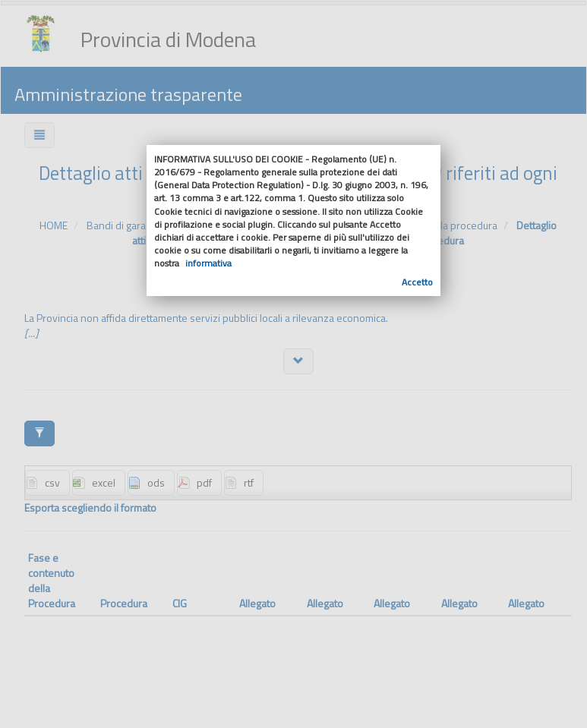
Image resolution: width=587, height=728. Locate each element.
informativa (208, 263)
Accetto (417, 282)
